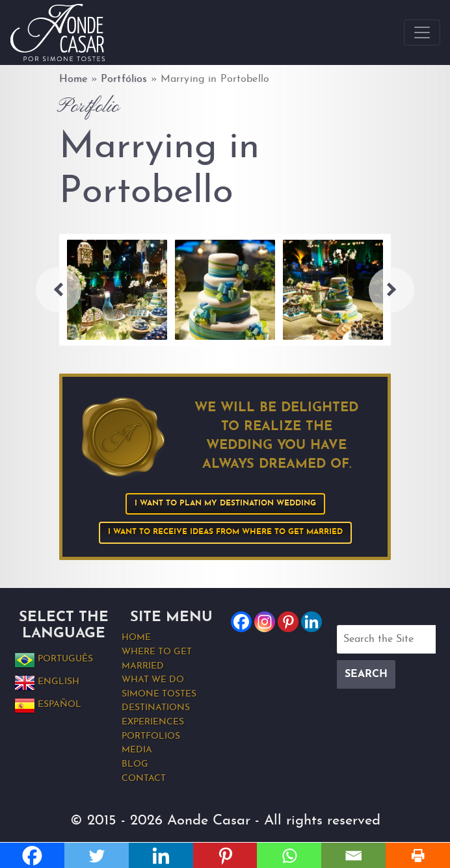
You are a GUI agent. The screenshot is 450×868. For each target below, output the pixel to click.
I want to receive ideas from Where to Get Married (225, 532)
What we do (153, 680)
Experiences (153, 722)
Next (391, 290)
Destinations (156, 708)
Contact (144, 779)
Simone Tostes (159, 694)
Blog (135, 764)
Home (73, 79)
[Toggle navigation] (422, 32)
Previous (59, 290)
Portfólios (124, 79)
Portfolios (151, 736)
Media (137, 750)
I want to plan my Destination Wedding (225, 504)
